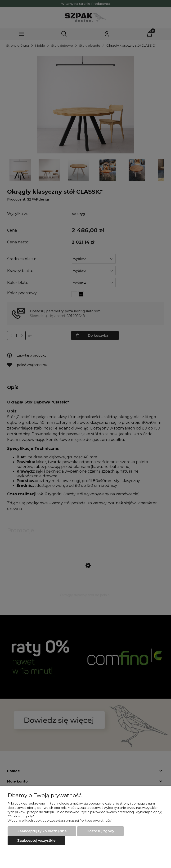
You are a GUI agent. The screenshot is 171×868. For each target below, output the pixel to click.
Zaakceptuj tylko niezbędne (42, 831)
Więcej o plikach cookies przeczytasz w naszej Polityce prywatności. (60, 820)
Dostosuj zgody (100, 831)
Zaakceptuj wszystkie (36, 841)
